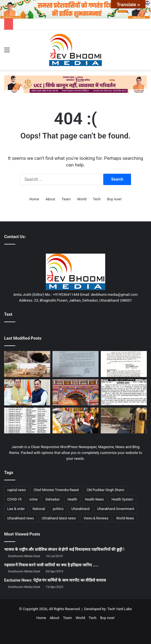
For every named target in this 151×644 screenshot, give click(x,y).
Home (34, 199)
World (82, 199)
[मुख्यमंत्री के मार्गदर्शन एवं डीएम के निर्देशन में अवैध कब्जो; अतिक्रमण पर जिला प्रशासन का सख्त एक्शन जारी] (124, 421)
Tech (97, 199)
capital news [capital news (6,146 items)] (17, 490)
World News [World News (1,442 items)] (125, 518)
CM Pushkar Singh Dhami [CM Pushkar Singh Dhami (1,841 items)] (105, 490)
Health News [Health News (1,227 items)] (94, 499)
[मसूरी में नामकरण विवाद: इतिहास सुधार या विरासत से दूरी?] (124, 392)
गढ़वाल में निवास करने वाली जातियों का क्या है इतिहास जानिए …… (51, 565)
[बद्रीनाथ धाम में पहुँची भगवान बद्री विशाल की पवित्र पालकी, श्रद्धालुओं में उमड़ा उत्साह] (75, 392)
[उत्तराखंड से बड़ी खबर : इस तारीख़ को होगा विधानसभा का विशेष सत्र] (75, 364)
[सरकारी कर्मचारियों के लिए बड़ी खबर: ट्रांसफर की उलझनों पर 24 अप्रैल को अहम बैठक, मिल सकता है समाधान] (124, 364)
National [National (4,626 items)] (39, 509)
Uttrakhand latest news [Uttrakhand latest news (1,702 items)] (59, 518)
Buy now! (114, 199)
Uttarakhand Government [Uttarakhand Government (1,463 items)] (116, 509)
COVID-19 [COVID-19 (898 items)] (14, 499)
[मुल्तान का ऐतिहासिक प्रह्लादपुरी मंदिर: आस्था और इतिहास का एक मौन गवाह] (27, 364)
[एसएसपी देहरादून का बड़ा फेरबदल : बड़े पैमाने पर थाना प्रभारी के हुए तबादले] (27, 421)
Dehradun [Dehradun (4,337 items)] (53, 499)
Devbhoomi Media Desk (24, 556)
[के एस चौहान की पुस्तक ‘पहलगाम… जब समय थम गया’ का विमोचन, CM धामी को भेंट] (27, 392)
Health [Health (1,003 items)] (72, 499)
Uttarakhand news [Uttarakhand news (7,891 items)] (21, 518)
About (50, 199)
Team (66, 199)
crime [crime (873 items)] (34, 499)
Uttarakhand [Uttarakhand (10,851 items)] (80, 509)
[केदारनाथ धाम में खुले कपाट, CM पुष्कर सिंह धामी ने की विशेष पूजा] (75, 421)
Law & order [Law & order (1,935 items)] (16, 509)
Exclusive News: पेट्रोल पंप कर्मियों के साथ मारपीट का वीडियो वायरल (55, 580)
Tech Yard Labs (120, 609)
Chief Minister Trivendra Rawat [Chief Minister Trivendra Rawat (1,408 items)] (56, 490)
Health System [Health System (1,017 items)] (122, 499)
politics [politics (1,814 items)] (58, 509)
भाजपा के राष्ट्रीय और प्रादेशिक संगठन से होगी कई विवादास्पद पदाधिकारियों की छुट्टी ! (64, 549)
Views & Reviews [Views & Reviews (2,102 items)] (96, 518)
